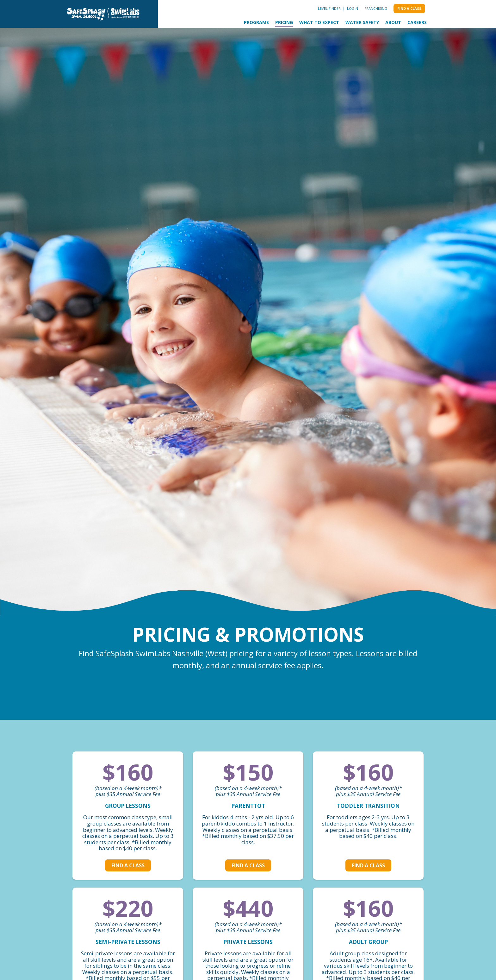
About (393, 22)
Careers (417, 22)
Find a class (128, 865)
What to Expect (319, 22)
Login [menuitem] (353, 8)
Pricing (284, 22)
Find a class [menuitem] (409, 8)
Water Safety (362, 22)
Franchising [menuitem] (376, 8)
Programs (256, 22)
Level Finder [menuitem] (329, 8)
